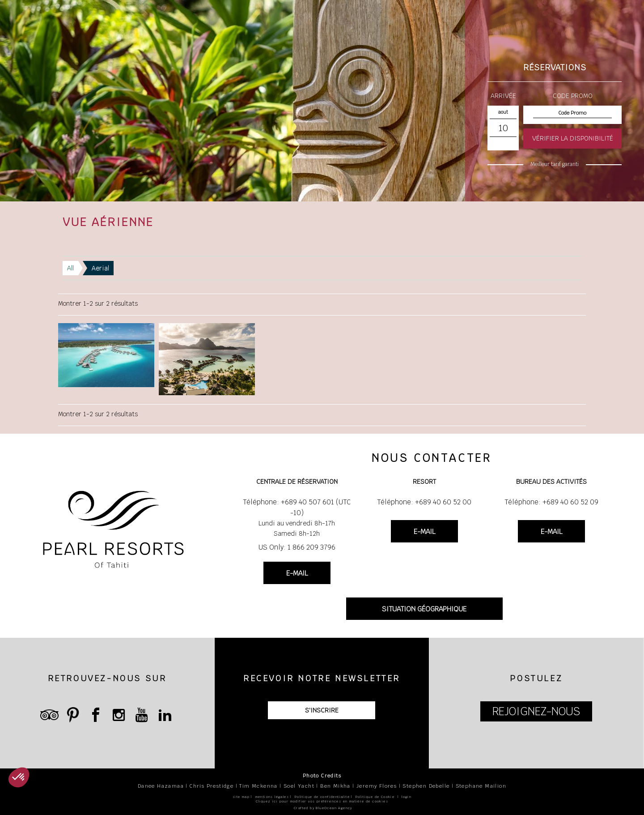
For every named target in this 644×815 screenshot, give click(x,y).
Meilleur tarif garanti (555, 164)
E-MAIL (297, 573)
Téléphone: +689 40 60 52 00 (424, 502)
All (70, 268)
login (407, 797)
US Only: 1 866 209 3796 (297, 547)
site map (241, 797)
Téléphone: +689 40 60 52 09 (551, 502)
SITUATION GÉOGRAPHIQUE (424, 609)
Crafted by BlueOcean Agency (323, 808)
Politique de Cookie (375, 797)
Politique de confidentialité (322, 797)
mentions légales (272, 797)
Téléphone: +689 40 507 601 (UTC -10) (297, 507)
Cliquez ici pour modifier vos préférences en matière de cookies (322, 801)
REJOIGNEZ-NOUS (536, 711)
